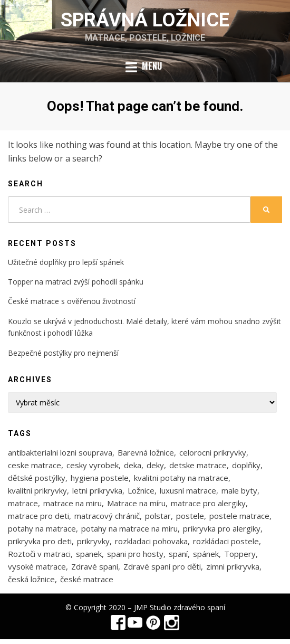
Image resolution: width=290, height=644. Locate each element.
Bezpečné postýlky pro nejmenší (63, 353)
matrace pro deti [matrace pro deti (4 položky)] (38, 516)
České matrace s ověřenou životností (72, 301)
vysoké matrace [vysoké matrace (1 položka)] (37, 566)
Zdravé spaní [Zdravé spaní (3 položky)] (95, 566)
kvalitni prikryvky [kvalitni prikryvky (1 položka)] (37, 490)
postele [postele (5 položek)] (190, 516)
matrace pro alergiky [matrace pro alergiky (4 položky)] (208, 503)
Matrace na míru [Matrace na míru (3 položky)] (136, 503)
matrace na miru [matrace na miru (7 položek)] (72, 503)
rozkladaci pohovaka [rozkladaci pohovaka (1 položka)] (151, 541)
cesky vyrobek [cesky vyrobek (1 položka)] (93, 465)
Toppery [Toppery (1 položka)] (240, 554)
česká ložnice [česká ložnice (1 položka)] (31, 579)
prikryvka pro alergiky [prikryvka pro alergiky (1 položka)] (222, 528)
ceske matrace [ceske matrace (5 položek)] (35, 465)
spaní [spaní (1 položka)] (178, 554)
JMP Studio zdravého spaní (180, 607)
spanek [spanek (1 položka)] (89, 554)
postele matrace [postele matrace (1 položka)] (239, 516)
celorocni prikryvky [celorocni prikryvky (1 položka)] (213, 452)
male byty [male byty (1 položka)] (239, 490)
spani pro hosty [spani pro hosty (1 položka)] (135, 554)
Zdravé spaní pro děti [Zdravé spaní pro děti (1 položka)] (162, 566)
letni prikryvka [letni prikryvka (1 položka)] (97, 490)
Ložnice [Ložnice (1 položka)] (141, 490)
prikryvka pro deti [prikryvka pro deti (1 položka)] (40, 541)
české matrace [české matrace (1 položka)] (87, 579)
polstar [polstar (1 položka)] (158, 516)
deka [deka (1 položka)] (133, 465)
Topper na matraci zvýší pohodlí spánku (76, 282)
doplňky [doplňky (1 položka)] (246, 465)
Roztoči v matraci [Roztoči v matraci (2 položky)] (39, 554)
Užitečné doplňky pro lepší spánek (66, 262)
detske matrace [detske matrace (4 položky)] (198, 465)
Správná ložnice (145, 20)
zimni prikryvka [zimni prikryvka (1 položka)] (233, 566)
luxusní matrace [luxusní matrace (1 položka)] (188, 490)
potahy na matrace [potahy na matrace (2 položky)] (42, 528)
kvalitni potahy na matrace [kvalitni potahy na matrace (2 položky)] (181, 478)
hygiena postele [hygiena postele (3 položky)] (100, 478)
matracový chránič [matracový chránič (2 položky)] (107, 516)
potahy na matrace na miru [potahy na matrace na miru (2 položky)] (129, 528)
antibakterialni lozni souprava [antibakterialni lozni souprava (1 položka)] (60, 452)
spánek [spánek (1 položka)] (206, 554)
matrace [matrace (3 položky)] (23, 503)
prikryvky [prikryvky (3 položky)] (93, 541)
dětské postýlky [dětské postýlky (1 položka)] (37, 478)
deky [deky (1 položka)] (155, 465)
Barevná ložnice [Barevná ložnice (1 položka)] (146, 452)
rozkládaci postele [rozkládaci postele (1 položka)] (226, 541)
